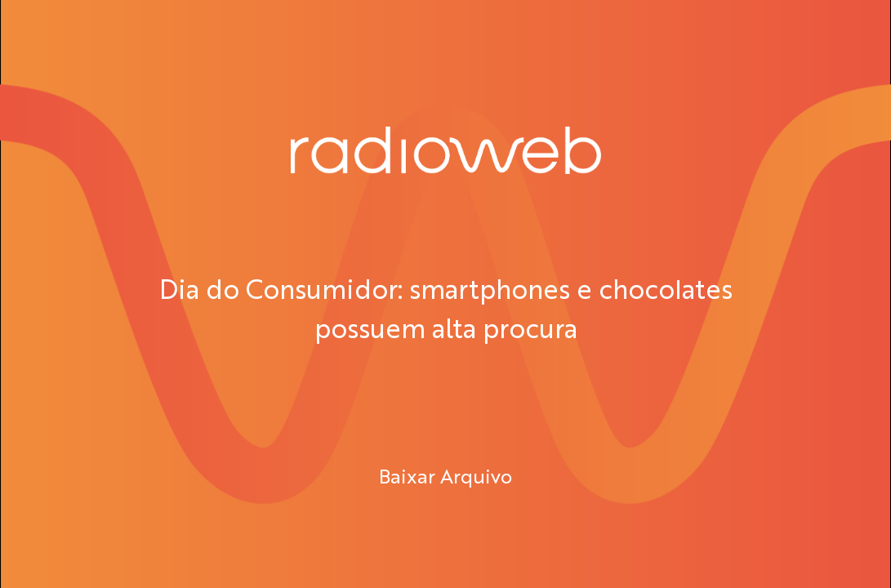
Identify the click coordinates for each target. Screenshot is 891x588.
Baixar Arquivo (445, 475)
